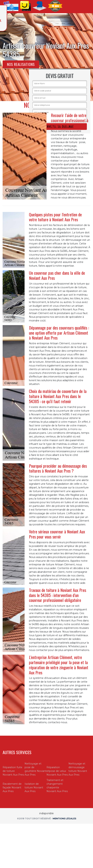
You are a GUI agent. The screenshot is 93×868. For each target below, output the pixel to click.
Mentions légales (64, 819)
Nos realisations (21, 64)
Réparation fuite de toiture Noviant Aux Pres (13, 771)
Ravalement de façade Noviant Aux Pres (12, 788)
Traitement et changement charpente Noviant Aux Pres (57, 786)
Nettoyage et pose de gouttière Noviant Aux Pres (36, 769)
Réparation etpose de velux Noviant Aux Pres (57, 771)
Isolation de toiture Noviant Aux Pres (34, 788)
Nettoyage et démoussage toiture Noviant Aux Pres (78, 769)
